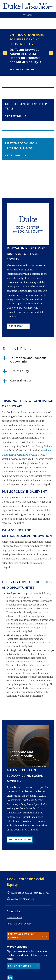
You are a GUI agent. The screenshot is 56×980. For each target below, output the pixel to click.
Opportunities (14, 911)
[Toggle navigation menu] (28, 15)
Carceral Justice (17, 381)
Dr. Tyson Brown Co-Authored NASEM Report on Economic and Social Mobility (25, 56)
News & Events (15, 918)
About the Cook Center (19, 924)
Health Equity (16, 372)
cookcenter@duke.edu (23, 899)
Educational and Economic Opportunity (24, 360)
